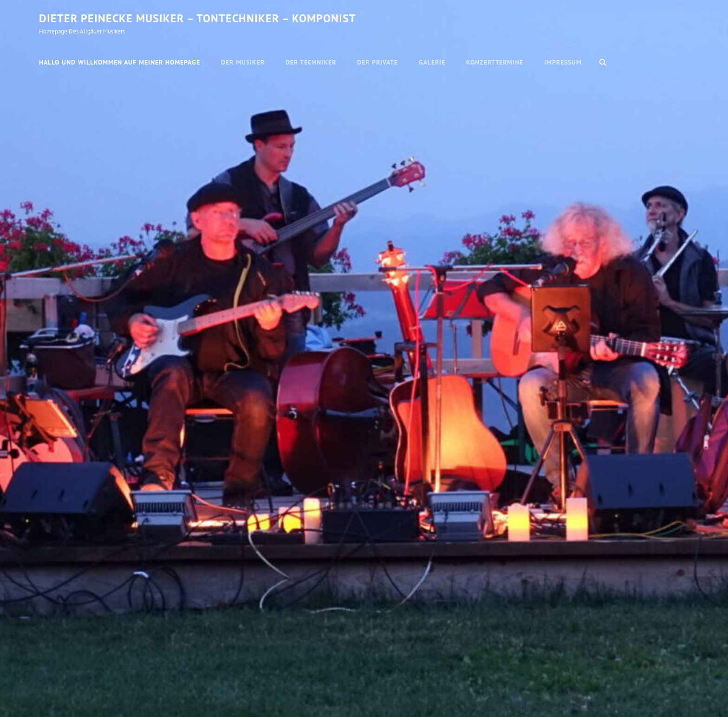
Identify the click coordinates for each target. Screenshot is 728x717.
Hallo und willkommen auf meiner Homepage (120, 62)
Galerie (432, 62)
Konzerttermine (495, 62)
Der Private (377, 62)
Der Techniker (311, 62)
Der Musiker (243, 62)
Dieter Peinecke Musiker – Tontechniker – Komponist (198, 18)
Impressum (563, 62)
